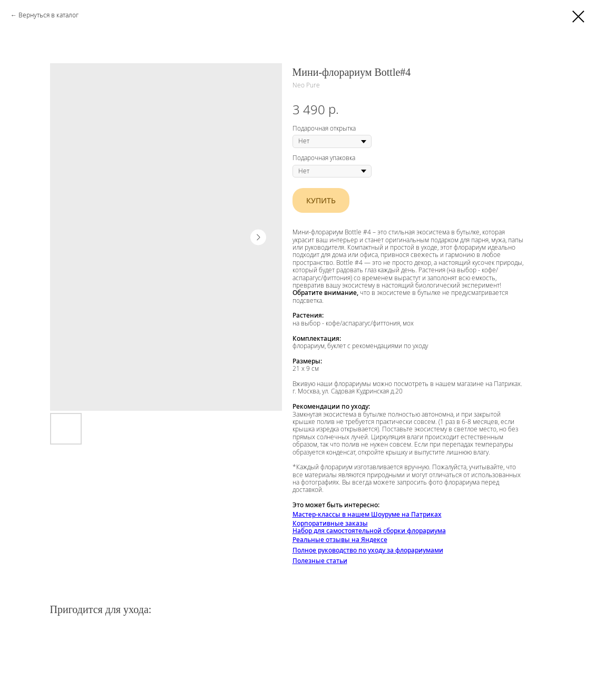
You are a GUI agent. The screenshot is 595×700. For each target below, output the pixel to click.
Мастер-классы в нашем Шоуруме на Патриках (367, 514)
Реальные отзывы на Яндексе (340, 540)
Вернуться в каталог (48, 15)
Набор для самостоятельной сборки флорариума (369, 531)
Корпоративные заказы (330, 523)
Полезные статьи (320, 561)
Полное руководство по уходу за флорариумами (368, 550)
